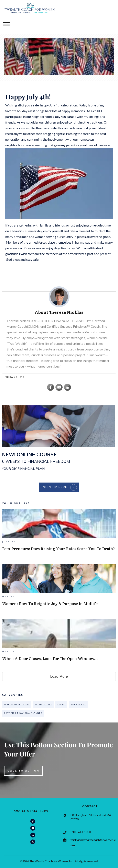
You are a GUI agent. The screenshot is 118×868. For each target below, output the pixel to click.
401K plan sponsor (17, 705)
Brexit (61, 705)
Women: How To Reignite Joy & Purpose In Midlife (59, 590)
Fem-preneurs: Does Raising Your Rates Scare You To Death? (59, 535)
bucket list (78, 705)
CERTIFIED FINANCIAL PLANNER (23, 713)
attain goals (43, 705)
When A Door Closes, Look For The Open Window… (59, 645)
